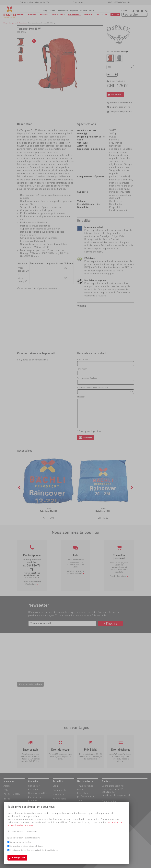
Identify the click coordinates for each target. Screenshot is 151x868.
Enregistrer (19, 858)
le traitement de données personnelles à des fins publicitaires (34, 850)
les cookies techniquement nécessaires (25, 838)
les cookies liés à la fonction (21, 842)
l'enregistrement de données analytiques (26, 846)
